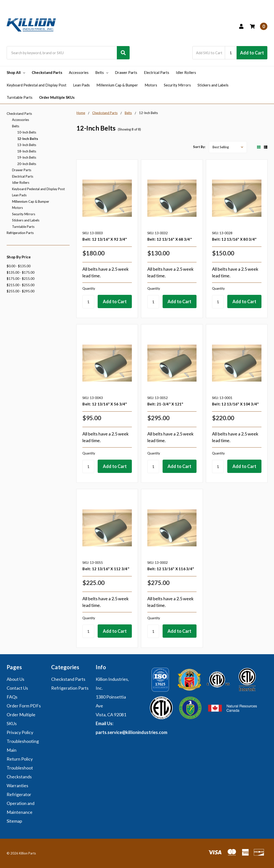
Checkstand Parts (47, 72)
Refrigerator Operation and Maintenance (21, 803)
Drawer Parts (126, 72)
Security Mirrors (177, 85)
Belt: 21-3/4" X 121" (165, 404)
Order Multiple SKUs (57, 97)
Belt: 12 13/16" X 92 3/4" (105, 239)
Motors (151, 85)
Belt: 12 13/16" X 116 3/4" (171, 569)
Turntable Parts (20, 97)
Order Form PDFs (24, 706)
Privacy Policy (20, 732)
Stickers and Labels (213, 85)
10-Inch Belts (27, 132)
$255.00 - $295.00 (21, 291)
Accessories (79, 72)
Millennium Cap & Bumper (117, 85)
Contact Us (17, 688)
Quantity (89, 288)
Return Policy (20, 759)
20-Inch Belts (27, 164)
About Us (15, 679)
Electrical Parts (157, 72)
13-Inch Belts (27, 145)
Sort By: (199, 147)
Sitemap (14, 821)
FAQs (12, 697)
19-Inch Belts (27, 157)
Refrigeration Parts (20, 233)
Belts (102, 72)
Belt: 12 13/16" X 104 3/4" (236, 404)
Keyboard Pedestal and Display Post (37, 85)
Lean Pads (81, 85)
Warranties (17, 785)
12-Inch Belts (28, 139)
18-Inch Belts (27, 151)
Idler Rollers (186, 72)
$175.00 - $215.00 (21, 279)
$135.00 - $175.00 (21, 272)
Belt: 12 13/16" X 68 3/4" (170, 239)
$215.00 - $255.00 (21, 285)
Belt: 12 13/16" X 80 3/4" (234, 239)
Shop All (16, 72)
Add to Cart (252, 53)
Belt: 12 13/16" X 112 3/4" (106, 569)
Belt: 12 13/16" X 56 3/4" (105, 404)
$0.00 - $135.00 (19, 266)
